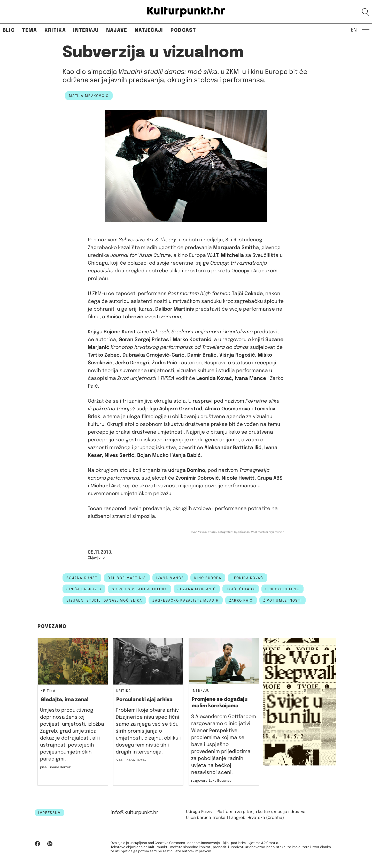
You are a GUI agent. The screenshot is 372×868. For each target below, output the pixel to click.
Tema (29, 30)
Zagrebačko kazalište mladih (123, 248)
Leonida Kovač (248, 578)
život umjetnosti (282, 601)
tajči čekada (241, 589)
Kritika (55, 30)
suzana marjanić (197, 589)
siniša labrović (84, 589)
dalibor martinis (127, 578)
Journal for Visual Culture (141, 255)
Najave (117, 30)
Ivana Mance (170, 578)
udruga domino (282, 589)
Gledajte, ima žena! (65, 700)
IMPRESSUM (50, 813)
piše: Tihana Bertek (55, 767)
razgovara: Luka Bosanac (211, 781)
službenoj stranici (109, 516)
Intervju (86, 30)
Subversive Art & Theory (139, 589)
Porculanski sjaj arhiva (144, 700)
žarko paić (241, 601)
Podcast (183, 30)
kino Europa (192, 255)
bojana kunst (82, 578)
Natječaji (149, 30)
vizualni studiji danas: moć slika (104, 601)
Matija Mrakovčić (89, 96)
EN (354, 30)
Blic (9, 30)
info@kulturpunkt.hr (134, 813)
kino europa (208, 578)
